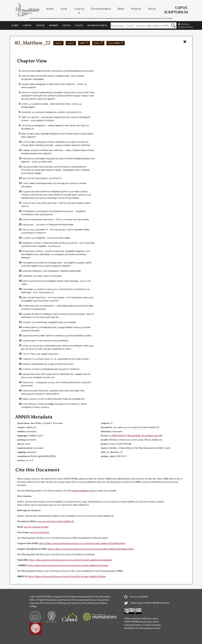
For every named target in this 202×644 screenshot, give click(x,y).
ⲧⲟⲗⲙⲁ (84, 404)
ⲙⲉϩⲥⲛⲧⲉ (29, 359)
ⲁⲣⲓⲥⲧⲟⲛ (43, 96)
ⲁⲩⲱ (92, 96)
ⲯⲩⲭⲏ (34, 349)
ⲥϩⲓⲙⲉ (61, 254)
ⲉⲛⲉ (58, 142)
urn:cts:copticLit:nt (39, 532)
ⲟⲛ (29, 71)
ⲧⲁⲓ (25, 354)
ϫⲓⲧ (84, 281)
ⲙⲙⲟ (90, 71)
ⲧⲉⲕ (30, 349)
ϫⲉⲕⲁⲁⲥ (73, 183)
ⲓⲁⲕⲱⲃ (81, 314)
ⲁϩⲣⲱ (81, 211)
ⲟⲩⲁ (77, 104)
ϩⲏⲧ (81, 346)
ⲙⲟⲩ (88, 251)
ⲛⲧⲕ (35, 195)
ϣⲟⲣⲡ (72, 263)
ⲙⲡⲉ (59, 306)
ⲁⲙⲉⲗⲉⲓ (38, 104)
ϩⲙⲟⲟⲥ (79, 297)
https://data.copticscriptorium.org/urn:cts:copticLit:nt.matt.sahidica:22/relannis (68, 565)
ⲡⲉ (39, 158)
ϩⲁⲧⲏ (40, 263)
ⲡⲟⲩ (25, 87)
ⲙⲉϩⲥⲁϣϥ (76, 271)
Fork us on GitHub (136, 597)
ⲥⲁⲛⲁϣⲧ (77, 96)
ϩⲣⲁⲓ (25, 281)
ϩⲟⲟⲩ (30, 243)
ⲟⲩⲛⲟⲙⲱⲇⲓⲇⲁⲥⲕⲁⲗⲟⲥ (64, 335)
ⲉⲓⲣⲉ (82, 76)
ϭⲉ (28, 134)
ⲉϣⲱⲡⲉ (71, 251)
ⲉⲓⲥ (25, 96)
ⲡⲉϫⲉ (28, 391)
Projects (136, 9)
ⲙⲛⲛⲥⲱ (27, 276)
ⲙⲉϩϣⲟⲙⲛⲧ (54, 271)
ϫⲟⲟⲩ (27, 84)
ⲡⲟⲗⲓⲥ (51, 120)
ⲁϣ (49, 158)
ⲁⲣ (42, 162)
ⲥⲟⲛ (48, 254)
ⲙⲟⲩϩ (60, 145)
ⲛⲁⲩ (52, 150)
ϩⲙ (24, 243)
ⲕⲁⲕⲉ (51, 170)
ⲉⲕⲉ (48, 346)
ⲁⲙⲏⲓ (39, 99)
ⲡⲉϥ (37, 79)
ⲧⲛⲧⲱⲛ (30, 76)
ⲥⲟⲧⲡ (59, 178)
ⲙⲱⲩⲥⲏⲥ (60, 251)
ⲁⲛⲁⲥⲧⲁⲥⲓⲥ (32, 246)
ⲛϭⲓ (43, 71)
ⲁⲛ (33, 129)
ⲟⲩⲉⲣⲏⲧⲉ (82, 167)
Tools (64, 9)
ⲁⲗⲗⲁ (91, 297)
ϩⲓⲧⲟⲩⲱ (76, 359)
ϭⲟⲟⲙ (68, 104)
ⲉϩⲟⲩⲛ (74, 142)
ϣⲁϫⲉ (29, 186)
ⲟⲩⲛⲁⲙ (65, 391)
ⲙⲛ (67, 96)
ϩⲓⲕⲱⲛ (54, 224)
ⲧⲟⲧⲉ (24, 125)
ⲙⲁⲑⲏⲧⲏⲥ (45, 191)
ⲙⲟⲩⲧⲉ (59, 382)
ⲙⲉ (41, 195)
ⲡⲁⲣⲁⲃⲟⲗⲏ (76, 71)
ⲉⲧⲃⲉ (25, 306)
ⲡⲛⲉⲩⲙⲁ (77, 382)
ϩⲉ (86, 134)
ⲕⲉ (46, 92)
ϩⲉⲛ (70, 71)
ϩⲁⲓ (87, 297)
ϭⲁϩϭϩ (30, 173)
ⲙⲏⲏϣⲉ (44, 322)
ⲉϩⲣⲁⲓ (66, 271)
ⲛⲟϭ (41, 341)
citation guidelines (80, 491)
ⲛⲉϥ (39, 84)
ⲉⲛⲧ (73, 306)
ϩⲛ (22, 186)
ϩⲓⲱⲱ (33, 153)
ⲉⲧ (58, 84)
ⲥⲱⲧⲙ (28, 238)
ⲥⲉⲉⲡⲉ (28, 112)
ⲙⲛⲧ (24, 254)
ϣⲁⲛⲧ (78, 391)
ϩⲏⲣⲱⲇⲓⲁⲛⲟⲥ (61, 191)
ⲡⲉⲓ (69, 158)
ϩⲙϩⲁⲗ (43, 84)
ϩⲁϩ (25, 178)
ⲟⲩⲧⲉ (35, 292)
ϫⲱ (86, 71)
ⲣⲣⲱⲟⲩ (70, 327)
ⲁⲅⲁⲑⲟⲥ (50, 145)
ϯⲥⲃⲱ (69, 195)
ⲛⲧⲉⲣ (26, 327)
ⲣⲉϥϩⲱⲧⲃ (86, 117)
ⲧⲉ (49, 195)
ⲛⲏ (84, 306)
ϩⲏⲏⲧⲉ (30, 96)
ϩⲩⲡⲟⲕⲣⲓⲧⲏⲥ (47, 214)
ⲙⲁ (53, 125)
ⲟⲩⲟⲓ (29, 219)
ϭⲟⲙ (42, 292)
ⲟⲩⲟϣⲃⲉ (50, 404)
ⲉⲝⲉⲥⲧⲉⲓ (62, 203)
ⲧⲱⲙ (49, 162)
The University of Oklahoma (53, 603)
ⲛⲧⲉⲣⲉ (26, 211)
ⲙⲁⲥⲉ (63, 96)
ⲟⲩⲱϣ (29, 87)
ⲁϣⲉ (52, 364)
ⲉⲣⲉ (41, 254)
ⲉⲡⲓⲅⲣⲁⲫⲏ (69, 224)
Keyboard (184, 24)
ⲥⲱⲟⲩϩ (27, 330)
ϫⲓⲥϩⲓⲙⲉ (61, 297)
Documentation (101, 9)
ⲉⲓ (35, 87)
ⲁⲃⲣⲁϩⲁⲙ (48, 314)
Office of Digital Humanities (43, 600)
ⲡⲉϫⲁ (55, 71)
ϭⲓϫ (69, 167)
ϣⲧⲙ (65, 327)
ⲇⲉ (86, 84)
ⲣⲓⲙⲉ (88, 170)
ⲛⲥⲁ (60, 391)
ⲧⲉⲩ (47, 120)
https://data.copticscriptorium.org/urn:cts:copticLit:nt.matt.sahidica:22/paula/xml (70, 560)
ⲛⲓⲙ (27, 99)
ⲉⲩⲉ (79, 183)
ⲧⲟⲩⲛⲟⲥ (71, 254)
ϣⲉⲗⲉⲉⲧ (29, 79)
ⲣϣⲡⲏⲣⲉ (41, 238)
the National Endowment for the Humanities (89, 597)
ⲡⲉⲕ (24, 198)
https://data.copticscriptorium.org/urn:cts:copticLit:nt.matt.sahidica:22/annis (67, 576)
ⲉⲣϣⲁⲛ (79, 251)
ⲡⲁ (38, 96)
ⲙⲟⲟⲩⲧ (76, 112)
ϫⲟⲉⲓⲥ (59, 346)
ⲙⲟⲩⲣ (59, 167)
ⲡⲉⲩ (47, 243)
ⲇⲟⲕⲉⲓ (50, 203)
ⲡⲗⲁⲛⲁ (70, 289)
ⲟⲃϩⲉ (39, 173)
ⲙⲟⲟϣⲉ (45, 134)
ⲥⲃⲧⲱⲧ (53, 96)
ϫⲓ (70, 142)
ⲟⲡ (32, 263)
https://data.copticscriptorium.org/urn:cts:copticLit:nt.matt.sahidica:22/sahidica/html (82, 543)
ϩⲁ (41, 198)
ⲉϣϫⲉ (26, 399)
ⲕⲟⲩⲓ (46, 178)
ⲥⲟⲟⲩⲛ (27, 195)
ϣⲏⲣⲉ (41, 79)
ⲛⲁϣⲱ (58, 92)
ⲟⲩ (24, 79)
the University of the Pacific (81, 603)
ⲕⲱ (56, 238)
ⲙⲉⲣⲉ (52, 346)
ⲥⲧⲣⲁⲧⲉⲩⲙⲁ (65, 117)
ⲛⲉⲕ (57, 349)
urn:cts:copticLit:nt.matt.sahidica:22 (56, 521)
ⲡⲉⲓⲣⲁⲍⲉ (30, 214)
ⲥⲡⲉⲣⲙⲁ (83, 254)
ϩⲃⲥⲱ (28, 153)
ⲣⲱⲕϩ (40, 120)
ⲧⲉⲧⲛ (64, 134)
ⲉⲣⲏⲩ (38, 330)
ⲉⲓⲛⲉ (70, 219)
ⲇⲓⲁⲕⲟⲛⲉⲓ (49, 167)
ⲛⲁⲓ (81, 243)
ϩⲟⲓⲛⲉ (53, 104)
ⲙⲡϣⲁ (28, 129)
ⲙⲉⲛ (58, 104)
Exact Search (185, 27)
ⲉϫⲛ (66, 322)
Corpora (79, 9)
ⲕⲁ (24, 99)
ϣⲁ (62, 271)
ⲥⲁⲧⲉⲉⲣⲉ (85, 219)
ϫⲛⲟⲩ (87, 203)
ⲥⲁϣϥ (53, 263)
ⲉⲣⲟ (89, 134)
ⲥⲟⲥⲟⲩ (62, 112)
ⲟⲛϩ (53, 317)
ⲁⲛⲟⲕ (28, 314)
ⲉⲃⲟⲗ (32, 84)
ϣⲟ (29, 263)
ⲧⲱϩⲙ (51, 84)
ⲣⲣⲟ (68, 76)
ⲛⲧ (76, 76)
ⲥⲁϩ (86, 191)
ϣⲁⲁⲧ (86, 96)
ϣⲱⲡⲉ (71, 170)
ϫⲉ (23, 76)
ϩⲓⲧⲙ (23, 309)
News (121, 9)
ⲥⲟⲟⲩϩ (28, 369)
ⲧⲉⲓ (50, 224)
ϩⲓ (45, 145)
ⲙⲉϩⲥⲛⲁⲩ (38, 271)
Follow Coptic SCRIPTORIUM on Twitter (147, 603)
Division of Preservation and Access (79, 600)
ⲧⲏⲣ (39, 276)
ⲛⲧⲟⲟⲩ (80, 84)
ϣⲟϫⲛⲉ (65, 183)
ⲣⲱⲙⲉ (61, 76)
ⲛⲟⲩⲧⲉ (60, 195)
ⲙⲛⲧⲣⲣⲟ (43, 76)
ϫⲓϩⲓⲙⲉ (82, 263)
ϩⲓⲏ (52, 195)
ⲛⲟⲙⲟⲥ (65, 341)
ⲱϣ (65, 306)
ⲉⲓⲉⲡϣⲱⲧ (30, 107)
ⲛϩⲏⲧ (74, 195)
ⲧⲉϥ (24, 107)
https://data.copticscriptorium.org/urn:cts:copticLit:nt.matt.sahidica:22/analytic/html (91, 549)
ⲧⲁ (40, 224)
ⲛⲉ (22, 129)
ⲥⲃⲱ (74, 322)
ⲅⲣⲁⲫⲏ (28, 292)
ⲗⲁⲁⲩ (44, 198)
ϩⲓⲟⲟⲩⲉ (57, 134)
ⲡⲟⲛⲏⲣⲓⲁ (58, 211)
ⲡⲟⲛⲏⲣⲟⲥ (40, 145)
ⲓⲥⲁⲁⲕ (65, 314)
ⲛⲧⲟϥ (35, 162)
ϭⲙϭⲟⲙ (41, 404)
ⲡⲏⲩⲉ (53, 76)
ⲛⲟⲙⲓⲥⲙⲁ (39, 219)
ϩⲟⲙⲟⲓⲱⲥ (27, 271)
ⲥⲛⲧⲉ (71, 364)
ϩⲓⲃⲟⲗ (59, 170)
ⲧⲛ (43, 99)
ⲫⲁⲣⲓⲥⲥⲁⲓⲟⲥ (47, 183)
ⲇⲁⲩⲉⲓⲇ (48, 377)
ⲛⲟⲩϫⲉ (31, 170)
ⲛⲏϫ (88, 145)
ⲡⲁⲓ (73, 76)
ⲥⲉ (82, 96)
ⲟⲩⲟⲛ (82, 142)
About (152, 9)
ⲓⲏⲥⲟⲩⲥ (48, 71)
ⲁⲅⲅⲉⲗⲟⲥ (45, 301)
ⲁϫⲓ (81, 92)
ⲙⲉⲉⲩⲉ (61, 349)
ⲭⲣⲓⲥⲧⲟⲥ (70, 374)
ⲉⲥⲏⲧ (43, 394)
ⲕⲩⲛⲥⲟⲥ (73, 203)
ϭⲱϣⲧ (54, 198)
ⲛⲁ (61, 71)
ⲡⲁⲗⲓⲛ (25, 71)
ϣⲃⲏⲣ (43, 158)
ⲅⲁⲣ (29, 178)
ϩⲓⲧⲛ (66, 71)
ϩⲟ (71, 198)
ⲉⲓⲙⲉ (32, 211)
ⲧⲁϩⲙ (62, 84)
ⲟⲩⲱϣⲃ (37, 71)
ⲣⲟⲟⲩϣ (30, 198)
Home (50, 9)
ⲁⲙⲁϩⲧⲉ (41, 112)
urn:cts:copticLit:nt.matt (36, 527)
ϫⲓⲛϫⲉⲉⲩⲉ (31, 394)
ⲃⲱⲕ (46, 104)
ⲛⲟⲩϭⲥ (36, 117)
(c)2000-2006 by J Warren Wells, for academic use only (136, 436)
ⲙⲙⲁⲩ (26, 120)
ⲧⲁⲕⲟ (76, 117)
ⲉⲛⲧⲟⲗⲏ (49, 341)
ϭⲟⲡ (83, 183)
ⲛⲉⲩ (63, 104)
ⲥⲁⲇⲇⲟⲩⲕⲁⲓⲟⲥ (71, 243)
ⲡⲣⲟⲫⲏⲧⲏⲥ (42, 364)
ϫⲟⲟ (49, 251)
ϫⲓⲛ (23, 407)
